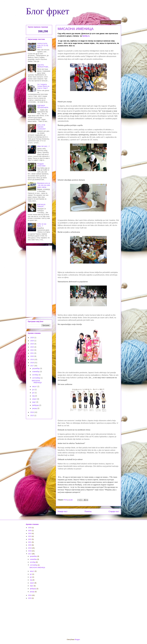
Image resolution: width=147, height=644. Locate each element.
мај (34, 396)
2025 (32, 341)
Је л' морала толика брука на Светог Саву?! (43, 86)
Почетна (88, 511)
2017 (32, 366)
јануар (35, 408)
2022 (32, 350)
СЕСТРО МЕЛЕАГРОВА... (43, 66)
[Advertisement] (39, 281)
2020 (32, 356)
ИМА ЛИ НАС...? (43, 146)
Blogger (77, 639)
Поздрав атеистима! (41, 165)
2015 (32, 415)
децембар (36, 368)
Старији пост (114, 511)
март (34, 402)
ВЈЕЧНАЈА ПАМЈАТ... (41, 206)
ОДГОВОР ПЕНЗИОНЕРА (43, 107)
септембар (36, 378)
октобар (35, 375)
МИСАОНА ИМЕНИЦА (37, 382)
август (35, 386)
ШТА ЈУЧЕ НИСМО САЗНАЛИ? (42, 127)
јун (33, 393)
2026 (32, 338)
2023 (32, 347)
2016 (32, 412)
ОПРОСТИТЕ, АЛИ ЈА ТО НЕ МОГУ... (43, 46)
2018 (32, 363)
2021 (32, 353)
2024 (32, 344)
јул (33, 390)
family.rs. (87, 36)
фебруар (36, 405)
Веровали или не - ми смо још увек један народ (44, 185)
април (35, 399)
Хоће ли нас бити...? (42, 225)
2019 (32, 359)
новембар (36, 372)
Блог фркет (48, 11)
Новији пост (63, 511)
